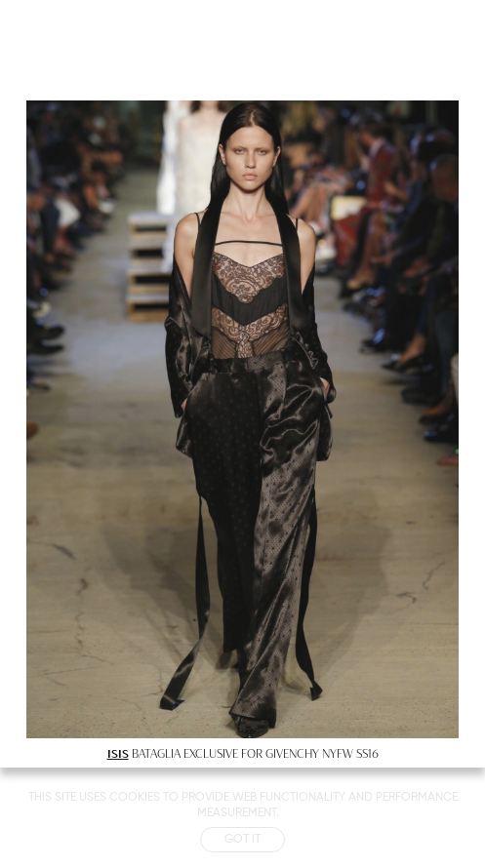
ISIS (118, 753)
